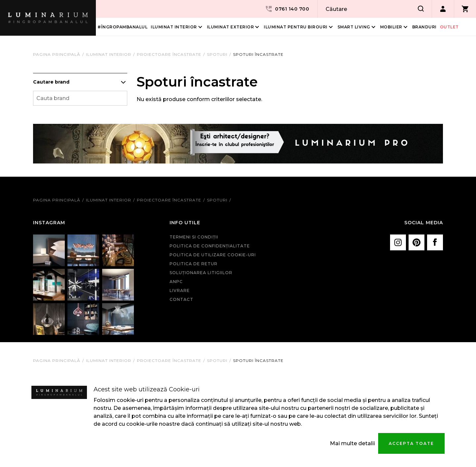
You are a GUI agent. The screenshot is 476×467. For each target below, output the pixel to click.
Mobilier (391, 27)
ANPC (176, 282)
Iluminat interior (174, 27)
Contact (181, 299)
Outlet (449, 27)
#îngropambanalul (122, 27)
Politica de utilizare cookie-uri (213, 255)
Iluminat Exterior (231, 27)
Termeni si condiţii (194, 237)
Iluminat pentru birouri (296, 27)
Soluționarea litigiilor (201, 273)
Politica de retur (194, 264)
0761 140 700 (287, 9)
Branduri (424, 27)
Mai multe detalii (352, 443)
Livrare (180, 290)
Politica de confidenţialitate (210, 246)
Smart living (354, 27)
